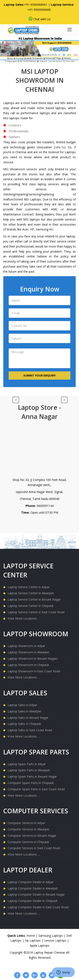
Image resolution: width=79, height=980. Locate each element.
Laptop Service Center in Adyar (29, 587)
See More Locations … (24, 618)
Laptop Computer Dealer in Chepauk (33, 901)
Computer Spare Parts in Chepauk (31, 783)
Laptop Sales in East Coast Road (30, 730)
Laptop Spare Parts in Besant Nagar (32, 776)
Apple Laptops (39, 945)
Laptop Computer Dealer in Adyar (31, 882)
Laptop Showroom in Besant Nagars (33, 659)
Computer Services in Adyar (26, 823)
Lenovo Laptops (56, 940)
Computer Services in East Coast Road (34, 848)
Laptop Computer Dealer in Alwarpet (33, 888)
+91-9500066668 (39, 10)
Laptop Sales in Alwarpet (24, 711)
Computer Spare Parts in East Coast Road (36, 789)
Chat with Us (40, 19)
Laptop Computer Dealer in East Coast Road (38, 907)
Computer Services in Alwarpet (28, 829)
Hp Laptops (33, 940)
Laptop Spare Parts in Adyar (27, 764)
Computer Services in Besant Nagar (32, 836)
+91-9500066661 (36, 5)
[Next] (16, 400)
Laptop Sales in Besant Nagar (28, 718)
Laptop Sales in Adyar (22, 705)
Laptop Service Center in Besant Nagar (34, 599)
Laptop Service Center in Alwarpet (31, 593)
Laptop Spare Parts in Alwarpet (29, 770)
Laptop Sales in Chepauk (24, 724)
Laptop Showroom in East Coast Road (34, 671)
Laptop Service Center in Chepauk (31, 606)
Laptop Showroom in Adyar (26, 646)
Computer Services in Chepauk (28, 842)
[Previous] (64, 400)
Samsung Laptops (51, 936)
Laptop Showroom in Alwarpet (28, 652)
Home (31, 936)
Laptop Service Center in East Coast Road (36, 612)
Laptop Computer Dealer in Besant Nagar (36, 894)
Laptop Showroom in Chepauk (28, 665)
